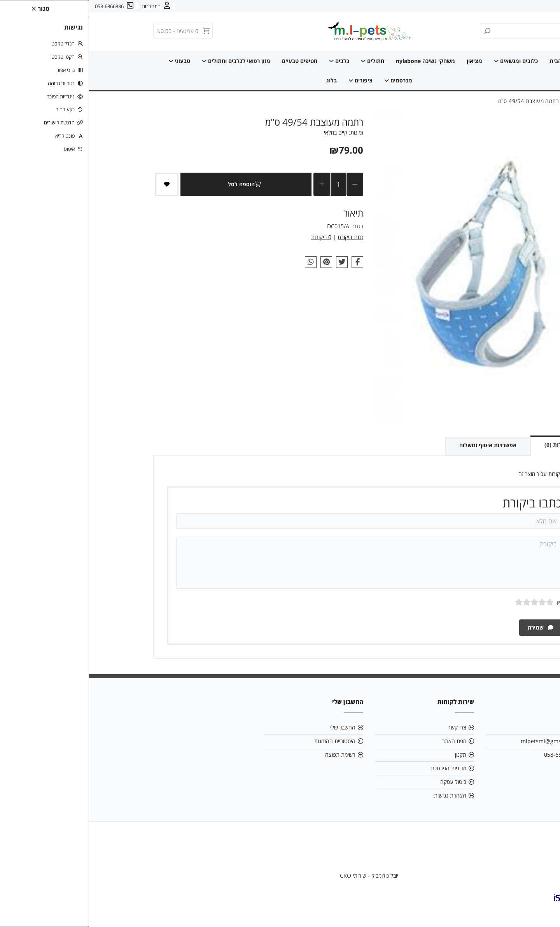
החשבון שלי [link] (254, 727)
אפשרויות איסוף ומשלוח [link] (399, 445)
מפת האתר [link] (365, 741)
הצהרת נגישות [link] (361, 795)
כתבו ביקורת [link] (261, 237)
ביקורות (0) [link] (469, 445)
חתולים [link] (283, 61)
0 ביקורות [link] (232, 237)
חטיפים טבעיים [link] (211, 61)
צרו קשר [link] (508, 6)
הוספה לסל (157, 184)
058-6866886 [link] (472, 755)
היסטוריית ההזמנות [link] (246, 741)
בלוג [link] (242, 80)
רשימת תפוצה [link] (251, 755)
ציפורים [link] (271, 80)
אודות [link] (530, 6)
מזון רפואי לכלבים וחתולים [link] (147, 61)
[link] (542, 910)
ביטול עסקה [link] (364, 782)
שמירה (451, 627)
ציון (470, 602)
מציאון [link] (385, 61)
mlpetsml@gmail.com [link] (460, 741)
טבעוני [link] (90, 61)
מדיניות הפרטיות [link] (360, 768)
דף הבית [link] (471, 61)
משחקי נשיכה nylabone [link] (336, 61)
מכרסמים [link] (309, 80)
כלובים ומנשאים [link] (427, 61)
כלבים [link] (250, 61)
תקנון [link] (372, 755)
